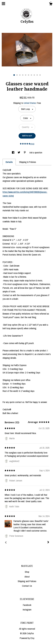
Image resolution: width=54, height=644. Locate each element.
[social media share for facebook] (13, 153)
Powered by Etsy (27, 638)
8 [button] (34, 75)
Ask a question (36, 153)
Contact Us (27, 586)
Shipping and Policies (27, 581)
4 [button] (23, 75)
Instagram (27, 610)
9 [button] (37, 75)
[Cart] (51, 4)
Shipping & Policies (28, 162)
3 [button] (20, 75)
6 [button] (29, 75)
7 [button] (31, 75)
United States (30, 103)
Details (9, 162)
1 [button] (14, 75)
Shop (27, 572)
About (27, 577)
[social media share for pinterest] (25, 153)
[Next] (48, 542)
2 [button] (17, 75)
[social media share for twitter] (19, 153)
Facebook (27, 605)
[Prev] (6, 543)
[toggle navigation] (3, 4)
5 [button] (26, 75)
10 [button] (40, 75)
